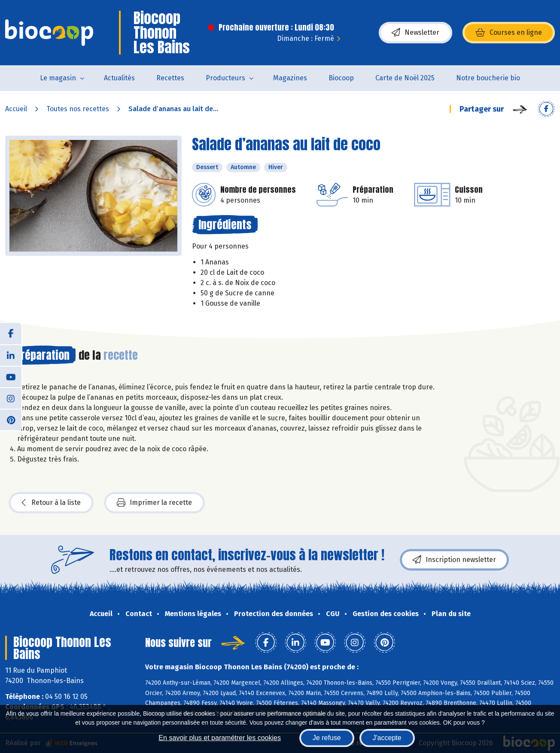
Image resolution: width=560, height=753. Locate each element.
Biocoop (341, 78)
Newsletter (415, 33)
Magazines (290, 78)
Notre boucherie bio (488, 78)
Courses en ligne (509, 33)
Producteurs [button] (225, 78)
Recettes (170, 78)
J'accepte (387, 738)
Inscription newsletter (454, 560)
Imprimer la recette (154, 503)
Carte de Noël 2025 (405, 78)
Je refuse (327, 738)
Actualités (119, 78)
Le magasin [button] (58, 78)
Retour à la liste (51, 503)
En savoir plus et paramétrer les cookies (220, 738)
